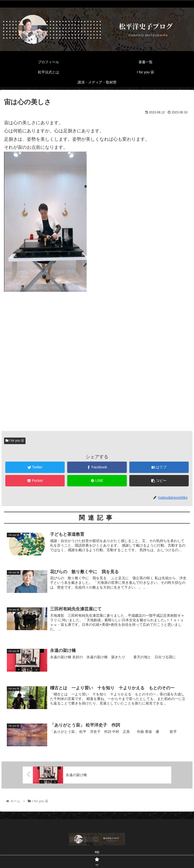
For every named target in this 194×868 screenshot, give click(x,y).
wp (97, 852)
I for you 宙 (15, 441)
